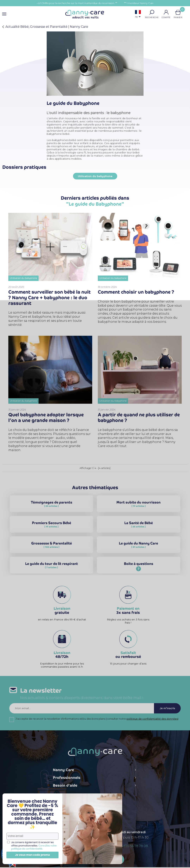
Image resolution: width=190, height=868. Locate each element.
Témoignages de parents (51, 506)
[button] (152, 12)
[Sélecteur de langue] (138, 14)
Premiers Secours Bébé (51, 527)
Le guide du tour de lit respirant (51, 568)
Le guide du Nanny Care (139, 547)
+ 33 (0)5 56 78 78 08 (132, 847)
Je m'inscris (167, 709)
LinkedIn (108, 805)
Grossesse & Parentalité (51, 547)
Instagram (100, 805)
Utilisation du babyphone (95, 176)
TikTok (116, 805)
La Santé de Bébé (139, 527)
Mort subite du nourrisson (139, 506)
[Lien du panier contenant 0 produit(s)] (178, 12)
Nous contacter (95, 860)
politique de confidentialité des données (152, 720)
